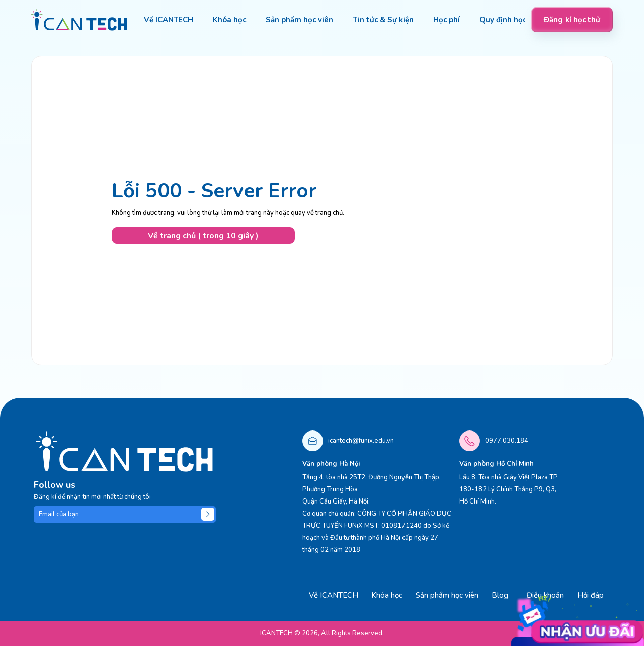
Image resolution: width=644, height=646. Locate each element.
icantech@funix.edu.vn (361, 441)
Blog (500, 595)
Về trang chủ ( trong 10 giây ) (203, 236)
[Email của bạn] (125, 514)
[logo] (79, 20)
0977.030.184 (507, 441)
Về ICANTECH (334, 595)
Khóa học (387, 595)
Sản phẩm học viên (447, 595)
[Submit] (208, 514)
